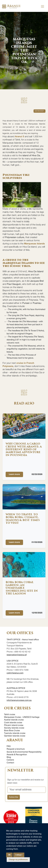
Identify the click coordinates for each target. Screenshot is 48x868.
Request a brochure (16, 749)
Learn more (14, 474)
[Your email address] (27, 790)
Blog (9, 757)
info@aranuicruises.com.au (19, 700)
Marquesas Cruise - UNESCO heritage (22, 717)
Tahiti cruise (10, 715)
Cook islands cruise (13, 723)
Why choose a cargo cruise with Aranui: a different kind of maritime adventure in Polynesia (24, 449)
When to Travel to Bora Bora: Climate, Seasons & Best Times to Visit (23, 519)
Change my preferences (18, 860)
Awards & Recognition (17, 755)
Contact (10, 763)
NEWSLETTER (20, 770)
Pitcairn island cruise (14, 725)
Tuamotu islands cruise (15, 733)
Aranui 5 (20, 137)
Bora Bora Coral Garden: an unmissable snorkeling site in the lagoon (22, 588)
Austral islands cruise (14, 720)
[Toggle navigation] (42, 6)
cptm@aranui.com (15, 673)
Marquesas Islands (34, 244)
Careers (10, 760)
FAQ (9, 746)
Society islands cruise (14, 728)
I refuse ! (19, 855)
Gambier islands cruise (15, 736)
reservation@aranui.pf (17, 655)
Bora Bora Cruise (12, 731)
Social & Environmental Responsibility (24, 752)
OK (9, 855)
